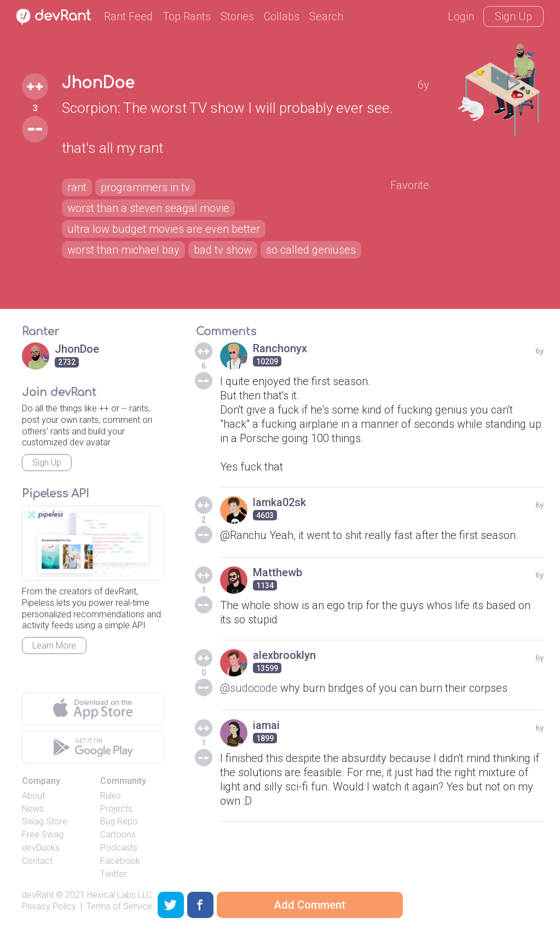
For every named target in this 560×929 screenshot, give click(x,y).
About (33, 796)
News (33, 809)
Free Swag (43, 835)
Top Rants (187, 16)
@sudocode (249, 688)
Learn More (54, 646)
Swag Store (45, 821)
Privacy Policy (49, 906)
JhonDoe (98, 83)
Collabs (282, 16)
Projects (116, 809)
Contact (37, 861)
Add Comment (310, 905)
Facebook (120, 861)
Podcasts (119, 848)
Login (461, 16)
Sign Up (513, 16)
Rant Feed (128, 16)
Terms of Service (119, 906)
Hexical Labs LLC (119, 895)
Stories (237, 16)
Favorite (410, 185)
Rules (111, 796)
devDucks (41, 848)
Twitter (113, 874)
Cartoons (118, 835)
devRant (38, 895)
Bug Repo (119, 821)
